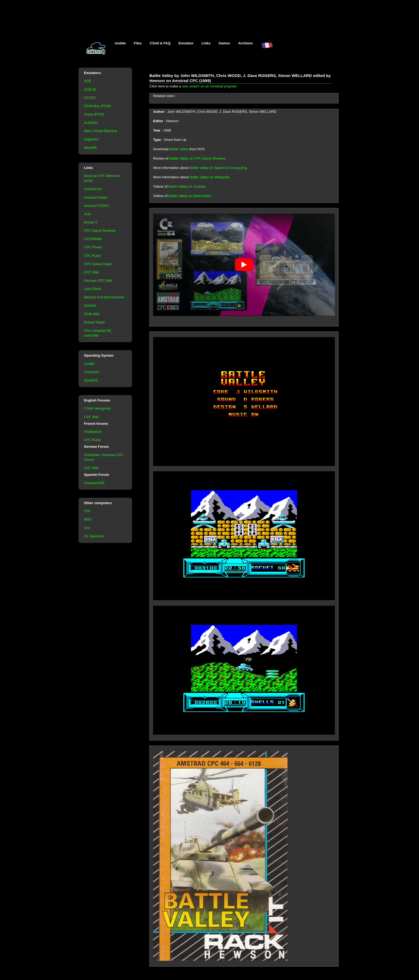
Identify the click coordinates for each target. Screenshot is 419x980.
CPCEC (90, 98)
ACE (88, 81)
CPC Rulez (92, 256)
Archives (245, 43)
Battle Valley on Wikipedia (210, 177)
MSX (88, 519)
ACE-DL (90, 89)
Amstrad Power (96, 197)
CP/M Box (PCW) (97, 106)
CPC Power (93, 247)
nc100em (91, 123)
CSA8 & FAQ (160, 43)
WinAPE (90, 148)
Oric (87, 528)
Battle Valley (179, 149)
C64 (87, 511)
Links (206, 43)
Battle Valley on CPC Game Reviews (197, 158)
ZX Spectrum (94, 536)
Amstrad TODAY (97, 206)
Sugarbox (91, 139)
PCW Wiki (92, 314)
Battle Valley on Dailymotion (190, 196)
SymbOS (91, 380)
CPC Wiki (91, 272)
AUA (88, 214)
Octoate (90, 305)
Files (138, 43)
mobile (120, 43)
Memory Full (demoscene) (104, 297)
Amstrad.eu (93, 189)
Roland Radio (94, 322)
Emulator (186, 43)
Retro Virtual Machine (100, 131)
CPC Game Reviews (100, 231)
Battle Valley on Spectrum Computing (218, 168)
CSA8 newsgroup (97, 408)
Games (224, 43)
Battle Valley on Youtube (187, 186)
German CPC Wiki (98, 281)
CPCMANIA (93, 239)
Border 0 (91, 222)
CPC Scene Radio (98, 264)
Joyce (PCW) (94, 114)
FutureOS (91, 372)
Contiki (89, 364)
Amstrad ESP (94, 483)
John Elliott (92, 289)
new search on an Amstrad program (209, 86)
